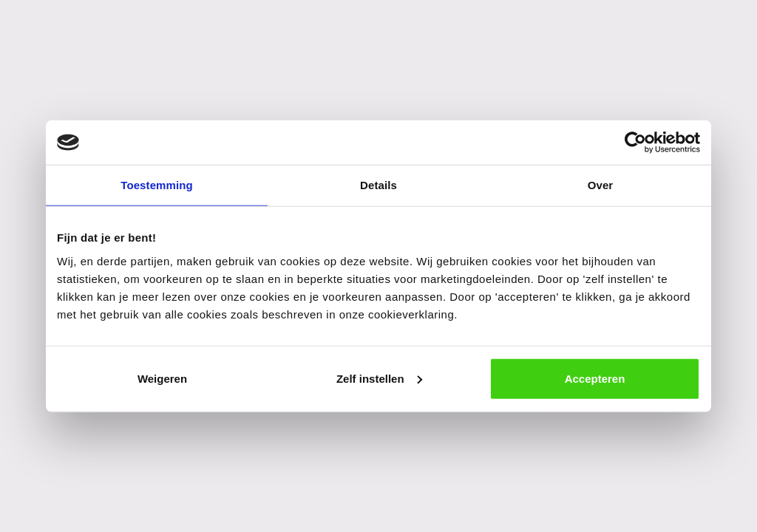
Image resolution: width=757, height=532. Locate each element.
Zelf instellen (379, 378)
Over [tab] (601, 185)
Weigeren (162, 378)
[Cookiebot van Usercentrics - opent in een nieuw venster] (635, 143)
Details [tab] (378, 185)
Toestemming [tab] (157, 185)
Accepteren (595, 378)
